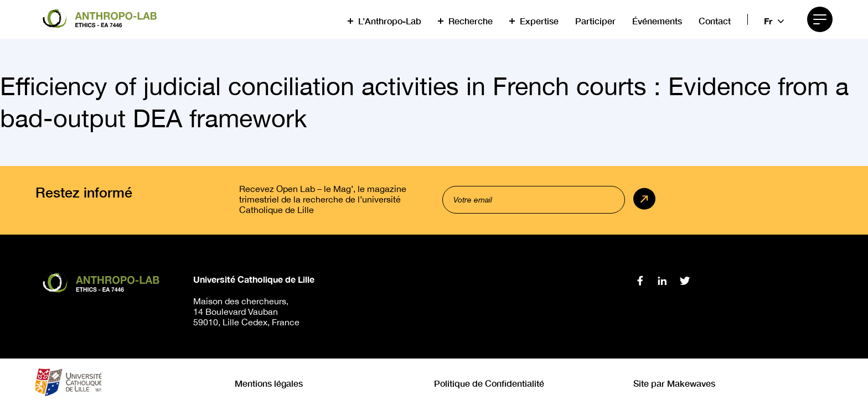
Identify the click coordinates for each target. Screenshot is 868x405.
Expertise (539, 21)
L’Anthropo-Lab (390, 21)
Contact (715, 21)
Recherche (471, 21)
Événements (657, 21)
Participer (595, 21)
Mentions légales (269, 383)
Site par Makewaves (674, 383)
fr (768, 21)
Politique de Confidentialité (489, 383)
